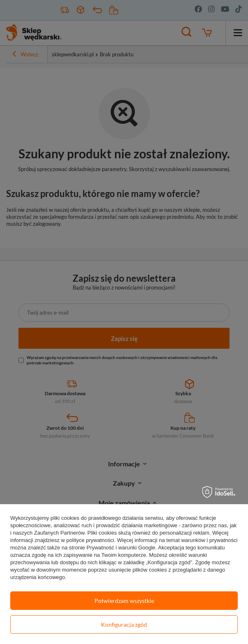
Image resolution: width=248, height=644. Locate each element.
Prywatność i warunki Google (121, 548)
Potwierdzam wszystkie (124, 601)
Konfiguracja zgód (124, 624)
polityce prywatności (90, 540)
